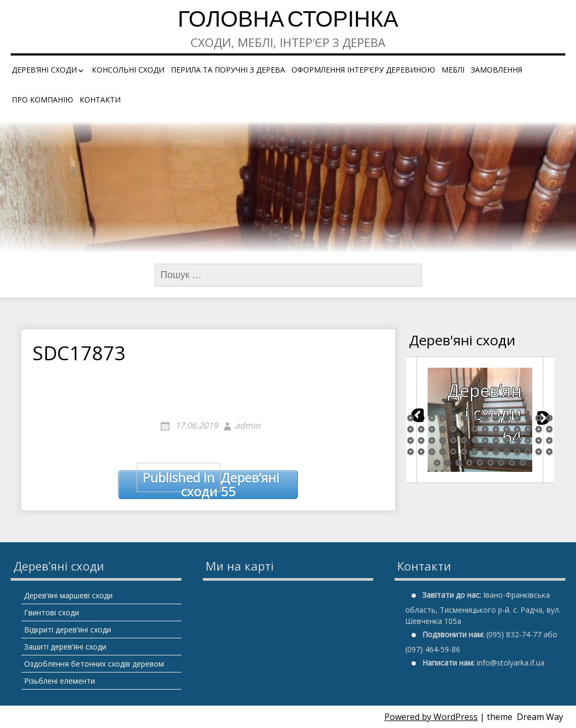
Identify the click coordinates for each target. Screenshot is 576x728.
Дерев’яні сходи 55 (208, 485)
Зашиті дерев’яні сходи (65, 647)
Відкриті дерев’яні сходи (68, 630)
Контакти (100, 100)
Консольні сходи (128, 70)
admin (248, 425)
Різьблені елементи (60, 681)
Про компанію (42, 100)
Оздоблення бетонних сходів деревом (94, 664)
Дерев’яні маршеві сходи (68, 595)
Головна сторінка (288, 21)
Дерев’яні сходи (44, 70)
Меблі (453, 70)
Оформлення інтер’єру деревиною (363, 70)
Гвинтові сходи (52, 612)
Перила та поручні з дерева (228, 70)
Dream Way (540, 717)
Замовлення (496, 70)
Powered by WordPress (431, 717)
